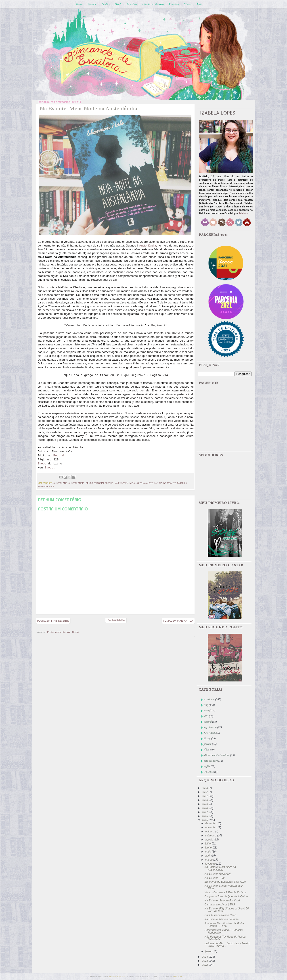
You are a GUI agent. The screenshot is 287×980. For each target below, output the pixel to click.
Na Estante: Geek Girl (217, 874)
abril (208, 856)
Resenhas (174, 4)
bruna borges (117, 977)
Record (59, 456)
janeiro (209, 951)
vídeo (207, 750)
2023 (205, 788)
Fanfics (106, 4)
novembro (211, 827)
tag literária (210, 727)
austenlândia (76, 483)
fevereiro (211, 864)
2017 (205, 812)
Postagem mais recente (53, 621)
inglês (207, 766)
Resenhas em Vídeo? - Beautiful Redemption (224, 931)
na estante (170, 483)
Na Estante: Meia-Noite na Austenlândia (220, 868)
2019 (205, 804)
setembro (211, 836)
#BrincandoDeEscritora (217, 755)
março (209, 860)
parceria (182, 483)
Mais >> (244, 213)
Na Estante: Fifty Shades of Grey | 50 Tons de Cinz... (227, 910)
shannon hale (46, 486)
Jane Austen (121, 483)
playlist (208, 744)
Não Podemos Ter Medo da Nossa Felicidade (225, 938)
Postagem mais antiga (178, 621)
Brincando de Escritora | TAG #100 (225, 882)
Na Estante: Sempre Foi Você (222, 901)
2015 (205, 820)
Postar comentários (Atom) (63, 632)
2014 (205, 957)
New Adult (209, 733)
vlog (206, 705)
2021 (205, 796)
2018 (205, 808)
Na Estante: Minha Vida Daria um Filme (224, 887)
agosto (209, 840)
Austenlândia (148, 246)
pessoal (208, 722)
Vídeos (188, 4)
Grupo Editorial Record (99, 483)
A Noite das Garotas (153, 4)
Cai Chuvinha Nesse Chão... (221, 915)
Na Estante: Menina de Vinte (221, 919)
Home (79, 4)
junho (209, 848)
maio (208, 852)
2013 (205, 961)
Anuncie (92, 4)
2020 (205, 800)
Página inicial (116, 620)
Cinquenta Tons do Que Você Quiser (226, 896)
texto (206, 710)
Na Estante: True (214, 878)
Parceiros (132, 4)
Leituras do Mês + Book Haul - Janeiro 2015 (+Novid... (227, 945)
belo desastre (211, 761)
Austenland (60, 483)
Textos (200, 4)
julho (208, 844)
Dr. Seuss (209, 772)
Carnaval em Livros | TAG (220, 905)
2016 (205, 816)
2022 (205, 792)
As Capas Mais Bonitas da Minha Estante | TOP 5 (224, 925)
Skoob (118, 4)
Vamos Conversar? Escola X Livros (225, 892)
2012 (205, 965)
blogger (178, 977)
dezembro (211, 823)
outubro (210, 832)
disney (207, 738)
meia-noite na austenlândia (146, 483)
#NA (206, 716)
